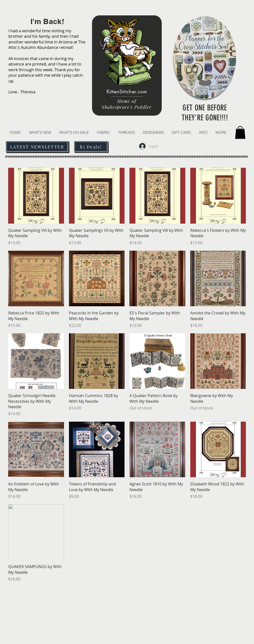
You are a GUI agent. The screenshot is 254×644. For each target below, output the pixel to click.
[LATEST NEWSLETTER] (37, 147)
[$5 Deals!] (91, 147)
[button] (126, 132)
